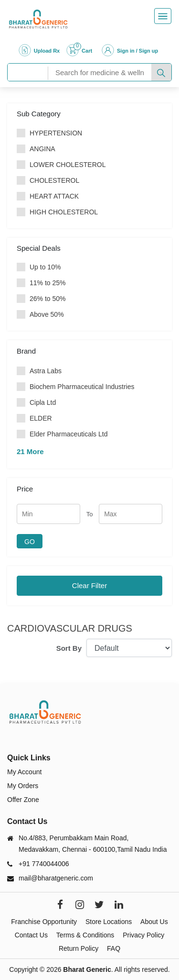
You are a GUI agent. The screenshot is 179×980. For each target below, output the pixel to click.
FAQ (114, 948)
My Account (24, 772)
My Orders (23, 786)
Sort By (69, 648)
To (90, 514)
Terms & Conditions (85, 935)
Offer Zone (23, 800)
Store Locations (109, 922)
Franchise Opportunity (44, 922)
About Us (154, 922)
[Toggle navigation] (163, 16)
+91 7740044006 (44, 864)
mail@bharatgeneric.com (56, 878)
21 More (30, 451)
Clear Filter (89, 585)
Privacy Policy (143, 935)
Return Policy (79, 948)
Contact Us (31, 935)
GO (30, 542)
